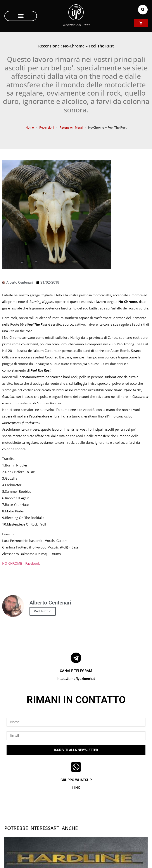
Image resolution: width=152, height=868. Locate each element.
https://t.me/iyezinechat (76, 679)
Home (30, 127)
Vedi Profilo (43, 611)
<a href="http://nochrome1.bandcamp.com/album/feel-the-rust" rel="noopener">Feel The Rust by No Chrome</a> (76, 574)
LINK (76, 788)
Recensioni (47, 127)
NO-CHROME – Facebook (21, 563)
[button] (21, 16)
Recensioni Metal (71, 127)
